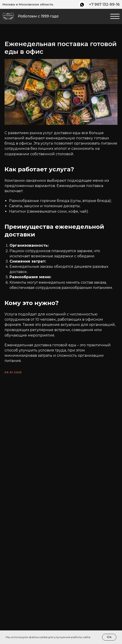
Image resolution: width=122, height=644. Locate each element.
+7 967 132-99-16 (104, 4)
